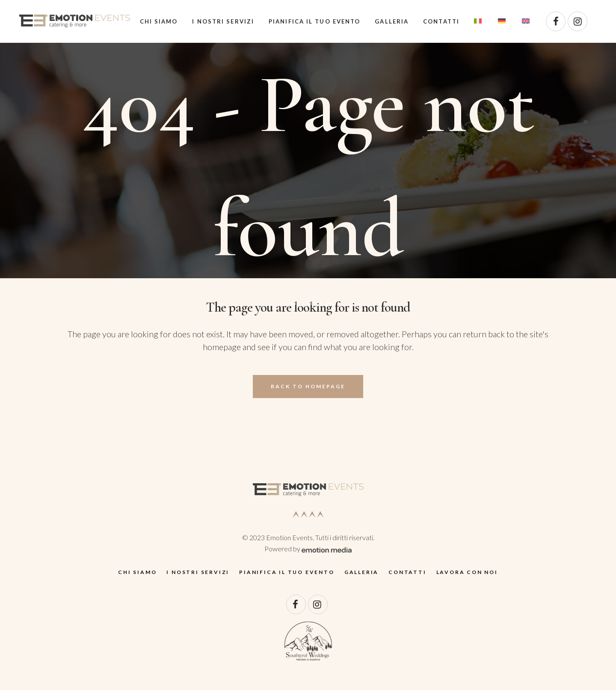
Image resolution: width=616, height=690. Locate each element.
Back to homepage (308, 386)
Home (290, 302)
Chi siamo (137, 572)
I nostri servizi (198, 572)
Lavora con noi (467, 572)
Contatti (407, 572)
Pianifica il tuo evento (287, 572)
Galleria (361, 572)
